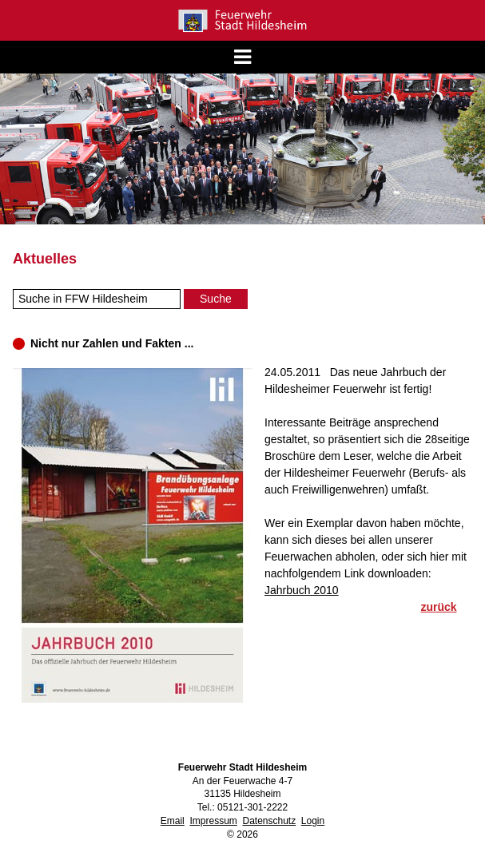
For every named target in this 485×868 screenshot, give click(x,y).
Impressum (213, 821)
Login (313, 821)
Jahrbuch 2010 (302, 590)
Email (173, 821)
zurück (438, 607)
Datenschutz (269, 821)
